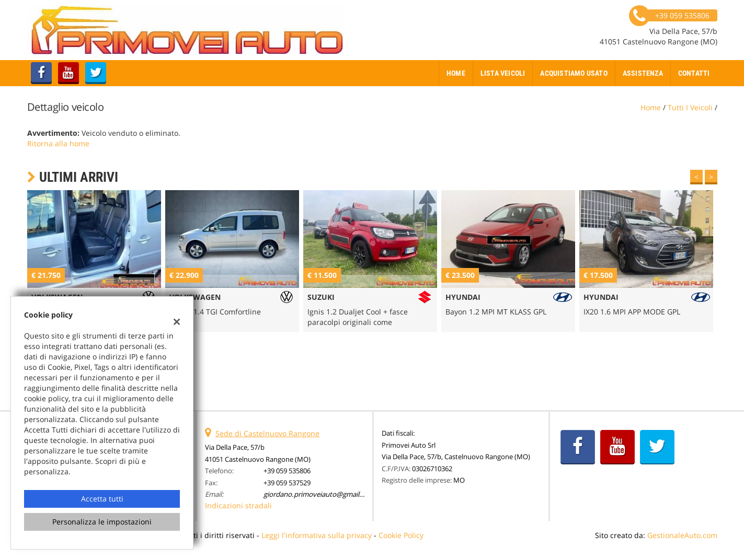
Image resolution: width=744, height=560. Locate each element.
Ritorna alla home (58, 143)
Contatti (694, 73)
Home (456, 73)
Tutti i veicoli (690, 107)
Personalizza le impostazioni (102, 522)
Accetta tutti (102, 499)
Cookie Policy (401, 535)
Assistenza (643, 73)
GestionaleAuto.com (682, 535)
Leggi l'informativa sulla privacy (317, 535)
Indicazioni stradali (238, 505)
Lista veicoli (503, 73)
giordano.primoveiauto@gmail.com (319, 494)
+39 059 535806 (287, 471)
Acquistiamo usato (574, 73)
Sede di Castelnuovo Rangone (267, 433)
